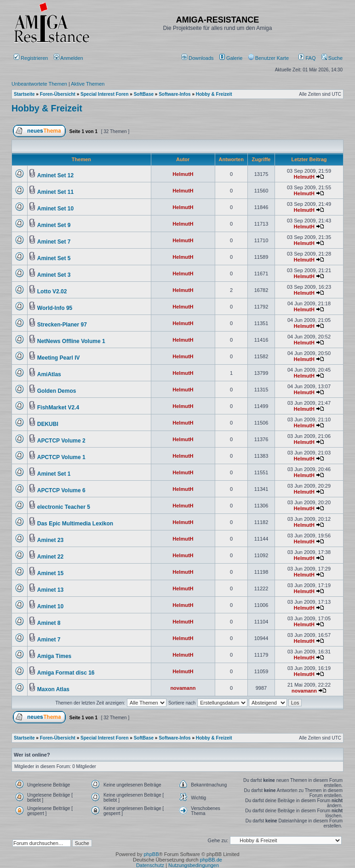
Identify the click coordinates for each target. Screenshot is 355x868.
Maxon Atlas (53, 689)
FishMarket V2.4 (58, 408)
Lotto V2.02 (52, 291)
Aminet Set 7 (54, 242)
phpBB (151, 854)
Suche (332, 58)
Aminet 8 (49, 623)
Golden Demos (57, 391)
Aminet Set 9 (54, 225)
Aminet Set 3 (54, 275)
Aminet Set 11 (55, 192)
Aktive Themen (88, 84)
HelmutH (183, 174)
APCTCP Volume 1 (61, 457)
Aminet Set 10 (55, 209)
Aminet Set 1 (54, 474)
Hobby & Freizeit (47, 108)
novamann (183, 688)
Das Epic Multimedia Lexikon (75, 524)
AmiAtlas (49, 374)
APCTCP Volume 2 (61, 441)
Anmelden (69, 58)
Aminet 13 (50, 590)
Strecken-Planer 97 (62, 325)
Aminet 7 (49, 640)
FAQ (307, 58)
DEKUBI (48, 424)
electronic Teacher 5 (64, 507)
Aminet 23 (50, 540)
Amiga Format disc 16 (66, 673)
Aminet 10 (50, 606)
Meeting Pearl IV (59, 358)
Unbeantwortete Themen (39, 84)
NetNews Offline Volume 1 (71, 341)
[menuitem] (198, 58)
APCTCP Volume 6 (61, 490)
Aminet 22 (50, 557)
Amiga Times (54, 656)
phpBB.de (211, 860)
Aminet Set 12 (55, 175)
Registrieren (31, 58)
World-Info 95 (55, 308)
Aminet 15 (50, 573)
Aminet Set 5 (54, 258)
